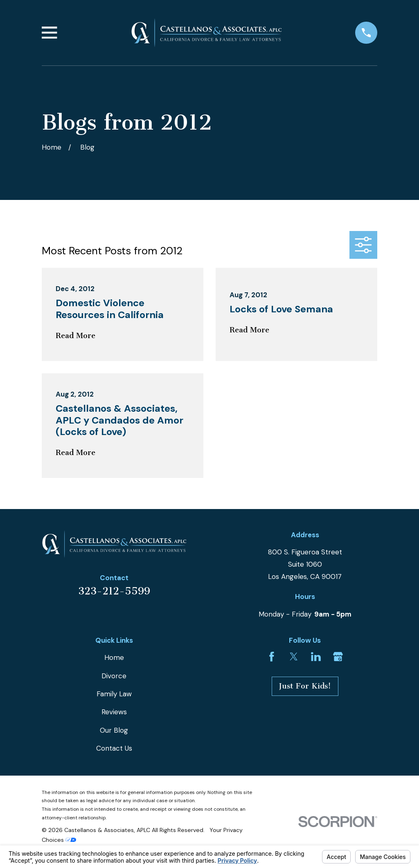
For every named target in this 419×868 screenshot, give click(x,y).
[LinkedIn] (316, 657)
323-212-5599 (114, 591)
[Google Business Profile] (338, 657)
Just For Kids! (305, 686)
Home (114, 657)
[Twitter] (294, 657)
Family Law (114, 694)
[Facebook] (272, 657)
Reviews (114, 712)
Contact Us (114, 748)
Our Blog (114, 730)
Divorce (114, 676)
